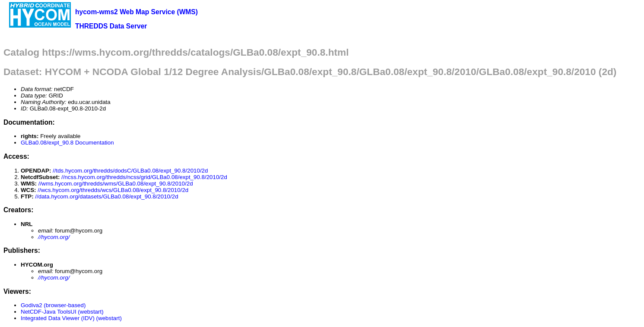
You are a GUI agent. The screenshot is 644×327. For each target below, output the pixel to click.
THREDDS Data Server (111, 26)
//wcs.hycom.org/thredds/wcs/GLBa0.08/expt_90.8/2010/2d (113, 190)
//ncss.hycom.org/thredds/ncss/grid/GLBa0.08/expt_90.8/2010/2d (144, 177)
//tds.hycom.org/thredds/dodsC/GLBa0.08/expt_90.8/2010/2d (130, 171)
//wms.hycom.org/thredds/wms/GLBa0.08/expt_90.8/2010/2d (116, 184)
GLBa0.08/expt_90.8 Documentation (67, 143)
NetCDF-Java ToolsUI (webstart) (62, 312)
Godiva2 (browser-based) (53, 305)
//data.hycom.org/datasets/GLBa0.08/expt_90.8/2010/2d (106, 197)
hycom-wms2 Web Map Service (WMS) (136, 12)
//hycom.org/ (54, 237)
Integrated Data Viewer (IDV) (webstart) (71, 318)
